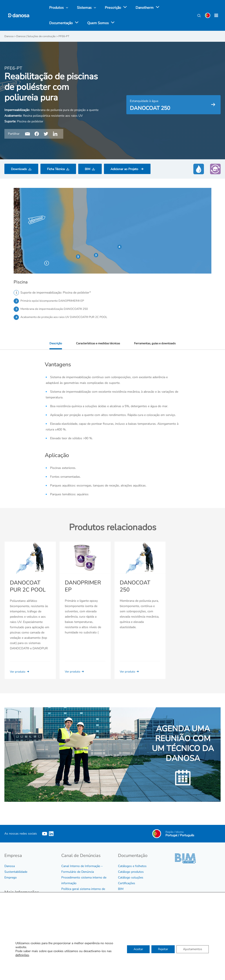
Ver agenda (163, 933)
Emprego (11, 878)
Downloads (19, 169)
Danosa (10, 867)
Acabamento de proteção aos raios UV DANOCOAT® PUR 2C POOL (67, 318)
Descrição (53, 344)
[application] (120, 8)
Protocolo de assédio (76, 901)
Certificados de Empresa (21, 921)
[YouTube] (45, 834)
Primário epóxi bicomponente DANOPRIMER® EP (54, 301)
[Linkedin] (51, 834)
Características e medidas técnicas (97, 344)
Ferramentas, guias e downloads (156, 344)
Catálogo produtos (131, 872)
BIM (88, 169)
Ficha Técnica (56, 169)
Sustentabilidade (16, 872)
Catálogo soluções (131, 878)
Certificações (127, 884)
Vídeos (123, 901)
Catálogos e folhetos (132, 867)
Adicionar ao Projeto (125, 169)
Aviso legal (12, 932)
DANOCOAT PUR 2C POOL (27, 594)
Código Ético (13, 903)
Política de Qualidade (19, 926)
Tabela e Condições (131, 895)
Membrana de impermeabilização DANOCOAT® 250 (56, 309)
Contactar (125, 952)
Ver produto (21, 679)
